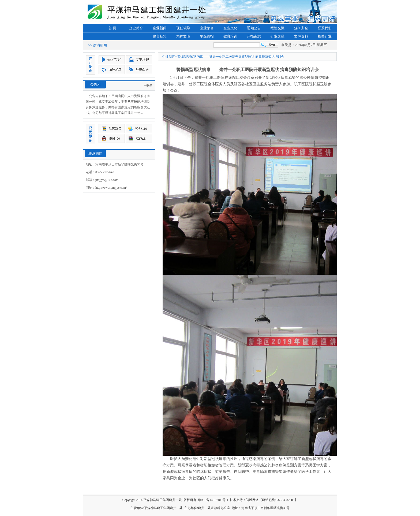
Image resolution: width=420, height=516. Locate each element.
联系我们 (325, 28)
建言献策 (160, 36)
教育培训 (230, 36)
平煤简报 (207, 36)
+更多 (148, 86)
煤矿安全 (301, 28)
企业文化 (230, 28)
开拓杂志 (254, 36)
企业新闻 (160, 28)
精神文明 (183, 36)
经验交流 (277, 28)
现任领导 (183, 28)
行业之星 (277, 36)
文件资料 (301, 36)
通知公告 (254, 28)
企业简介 (136, 28)
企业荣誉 (207, 28)
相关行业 (325, 36)
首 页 (112, 28)
